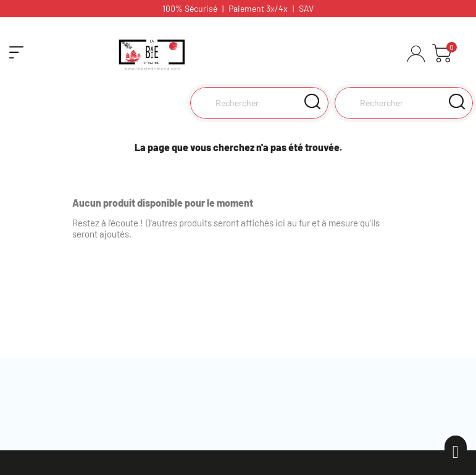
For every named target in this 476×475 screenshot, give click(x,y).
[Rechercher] (404, 103)
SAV (306, 8)
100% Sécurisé (190, 8)
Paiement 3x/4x (258, 8)
